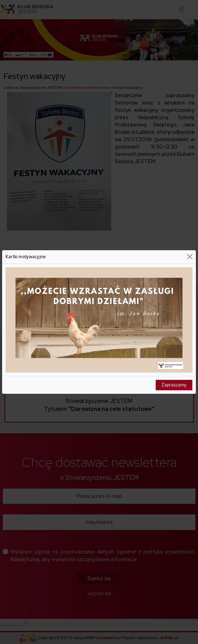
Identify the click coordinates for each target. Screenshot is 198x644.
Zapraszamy (174, 385)
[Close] (190, 257)
